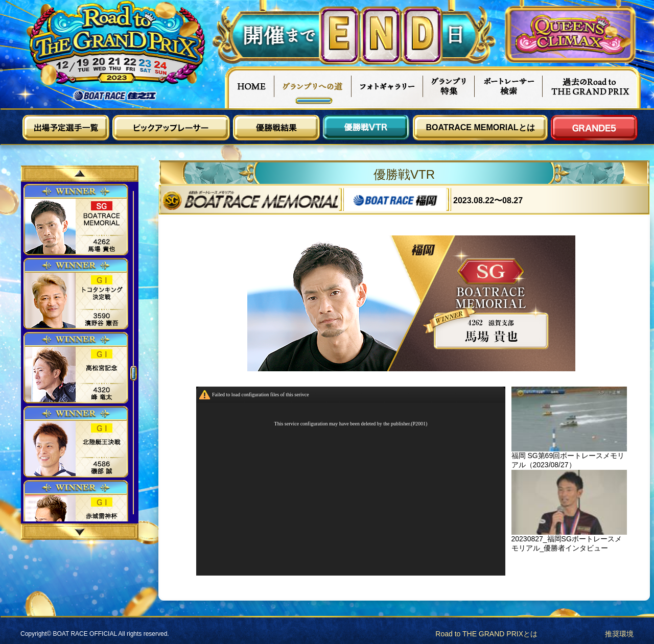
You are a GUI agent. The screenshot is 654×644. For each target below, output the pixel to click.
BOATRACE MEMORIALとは (480, 127)
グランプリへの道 (313, 87)
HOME (249, 87)
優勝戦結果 (276, 128)
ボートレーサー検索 (509, 87)
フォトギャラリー (388, 87)
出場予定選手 (66, 128)
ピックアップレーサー (171, 128)
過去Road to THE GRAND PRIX (592, 87)
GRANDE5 (594, 128)
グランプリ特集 (449, 87)
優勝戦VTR (366, 128)
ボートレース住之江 (115, 96)
